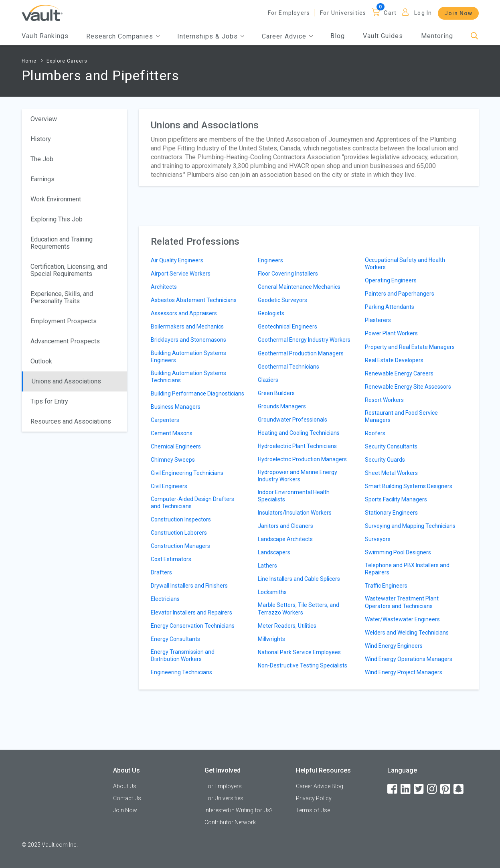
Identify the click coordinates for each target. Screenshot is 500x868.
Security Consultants (391, 446)
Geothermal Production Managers (301, 353)
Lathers (267, 566)
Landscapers (274, 552)
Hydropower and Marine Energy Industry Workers (298, 476)
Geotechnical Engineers (287, 327)
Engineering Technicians (181, 672)
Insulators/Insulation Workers (295, 513)
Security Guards (385, 460)
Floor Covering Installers (288, 274)
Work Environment (56, 199)
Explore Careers (67, 61)
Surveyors (378, 539)
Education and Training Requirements (62, 243)
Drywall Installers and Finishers (189, 586)
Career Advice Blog (320, 786)
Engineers (270, 260)
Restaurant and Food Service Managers (401, 416)
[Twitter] (419, 789)
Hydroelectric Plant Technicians (297, 446)
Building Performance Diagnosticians (197, 393)
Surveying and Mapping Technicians (410, 526)
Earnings (43, 179)
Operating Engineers (391, 280)
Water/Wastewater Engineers (402, 619)
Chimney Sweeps (173, 460)
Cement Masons (172, 433)
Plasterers (378, 320)
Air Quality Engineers (177, 260)
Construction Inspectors (181, 519)
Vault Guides (383, 36)
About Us (125, 786)
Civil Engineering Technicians (187, 473)
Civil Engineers (169, 486)
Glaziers (268, 380)
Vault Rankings (45, 36)
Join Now (458, 13)
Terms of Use (313, 810)
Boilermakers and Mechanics (187, 327)
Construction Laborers (179, 533)
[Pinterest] (446, 789)
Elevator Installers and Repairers (191, 612)
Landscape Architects (285, 539)
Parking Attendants (390, 307)
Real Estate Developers (394, 360)
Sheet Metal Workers (391, 473)
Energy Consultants (175, 639)
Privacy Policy (314, 798)
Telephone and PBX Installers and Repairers (407, 569)
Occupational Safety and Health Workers (405, 264)
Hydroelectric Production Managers (302, 459)
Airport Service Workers (181, 274)
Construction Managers (180, 546)
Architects (164, 287)
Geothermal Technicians (288, 367)
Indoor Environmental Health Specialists (294, 496)
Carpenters (165, 420)
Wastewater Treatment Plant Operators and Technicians (402, 602)
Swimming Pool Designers (398, 552)
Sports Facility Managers (396, 499)
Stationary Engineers (391, 513)
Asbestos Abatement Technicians (194, 300)
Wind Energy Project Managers (404, 672)
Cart (390, 13)
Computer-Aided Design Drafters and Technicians (192, 503)
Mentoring (437, 36)
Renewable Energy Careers (399, 373)
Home (29, 61)
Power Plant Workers (391, 333)
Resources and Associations (71, 421)
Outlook (41, 361)
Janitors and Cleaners (285, 526)
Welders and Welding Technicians (407, 633)
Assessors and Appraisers (184, 313)
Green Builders (276, 393)
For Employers (289, 13)
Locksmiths (272, 592)
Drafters (161, 572)
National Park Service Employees (299, 652)
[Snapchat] (459, 789)
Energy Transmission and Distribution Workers (183, 655)
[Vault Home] (42, 13)
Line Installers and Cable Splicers (299, 579)
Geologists (271, 313)
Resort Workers (384, 400)
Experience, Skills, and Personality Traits (62, 297)
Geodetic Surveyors (282, 300)
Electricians (165, 599)
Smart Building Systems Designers (409, 486)
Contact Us (127, 798)
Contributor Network (230, 822)
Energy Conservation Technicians (193, 626)
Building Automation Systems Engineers (188, 357)
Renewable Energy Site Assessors (408, 387)
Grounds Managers (282, 406)
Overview (44, 119)
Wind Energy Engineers (394, 646)
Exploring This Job (57, 219)
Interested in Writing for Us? (239, 810)
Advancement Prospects (65, 341)
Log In (423, 13)
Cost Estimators (171, 559)
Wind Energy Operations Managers (409, 659)
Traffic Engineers (386, 586)
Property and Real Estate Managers (410, 347)
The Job (42, 159)
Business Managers (176, 407)
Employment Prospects (64, 321)
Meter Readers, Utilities (287, 626)
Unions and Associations (66, 381)
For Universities (343, 13)
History (41, 139)
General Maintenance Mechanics (299, 287)
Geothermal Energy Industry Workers (304, 340)
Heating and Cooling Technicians (299, 433)
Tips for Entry (49, 401)
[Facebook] (393, 789)
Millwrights (271, 639)
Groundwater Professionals (293, 420)
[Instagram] (433, 789)
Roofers (375, 433)
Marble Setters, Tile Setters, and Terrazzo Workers (299, 608)
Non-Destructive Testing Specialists (303, 665)
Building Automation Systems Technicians (188, 377)
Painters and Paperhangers (400, 294)
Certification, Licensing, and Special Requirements (69, 270)
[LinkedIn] (406, 789)
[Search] (475, 36)
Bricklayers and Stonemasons (188, 340)
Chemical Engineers (176, 446)
